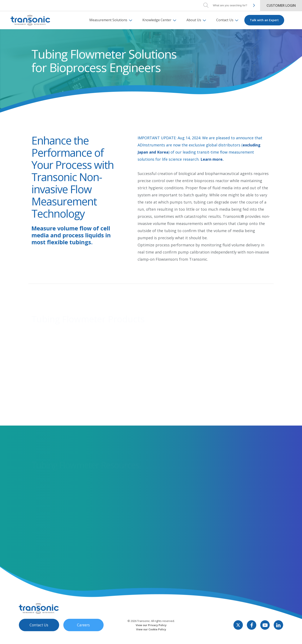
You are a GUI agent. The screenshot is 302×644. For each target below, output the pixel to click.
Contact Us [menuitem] (225, 20)
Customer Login (281, 5)
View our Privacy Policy (151, 633)
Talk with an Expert (264, 20)
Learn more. (212, 159)
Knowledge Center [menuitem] (157, 20)
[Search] (231, 5)
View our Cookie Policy (151, 637)
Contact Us (38, 633)
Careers (80, 633)
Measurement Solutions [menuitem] (108, 20)
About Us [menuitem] (194, 20)
